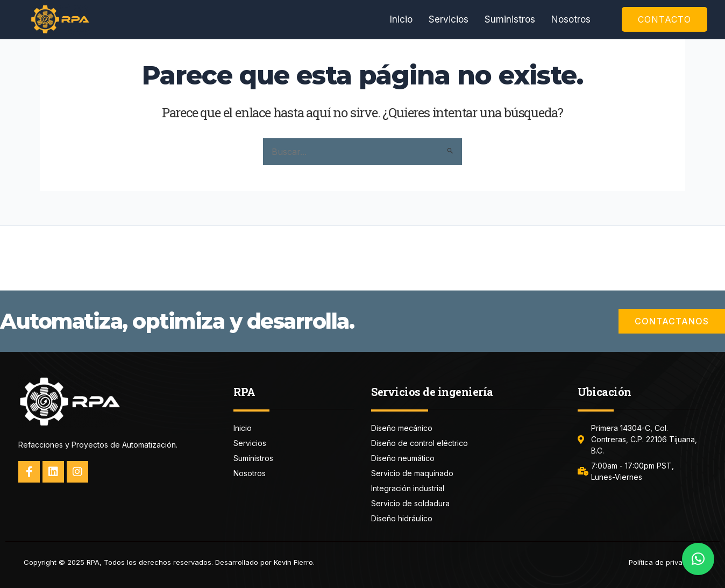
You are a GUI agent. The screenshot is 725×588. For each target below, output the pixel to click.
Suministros (510, 19)
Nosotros (571, 19)
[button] (698, 559)
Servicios (449, 19)
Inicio (401, 19)
